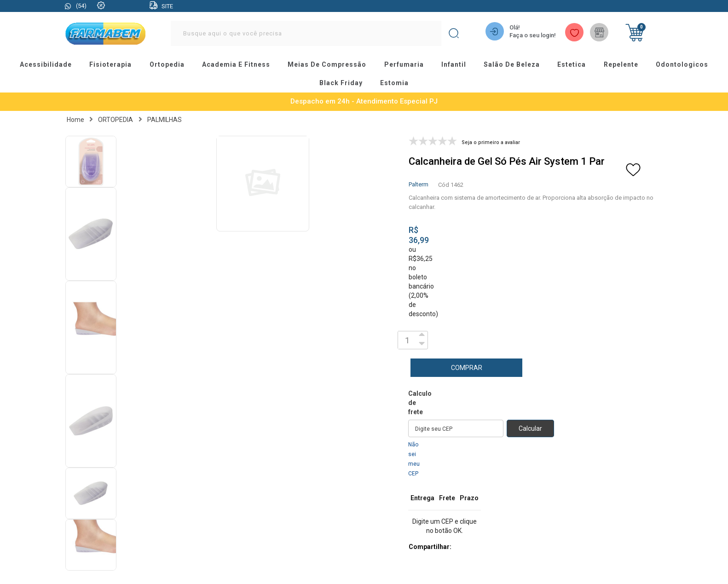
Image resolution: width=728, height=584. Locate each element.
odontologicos (690, 63)
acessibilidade (38, 63)
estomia (396, 79)
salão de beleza (515, 63)
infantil (455, 63)
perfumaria (404, 63)
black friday (340, 79)
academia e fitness (234, 63)
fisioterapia (105, 63)
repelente (627, 63)
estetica (577, 63)
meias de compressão (326, 63)
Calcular (530, 422)
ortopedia (163, 63)
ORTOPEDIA (116, 114)
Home (75, 114)
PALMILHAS (165, 114)
